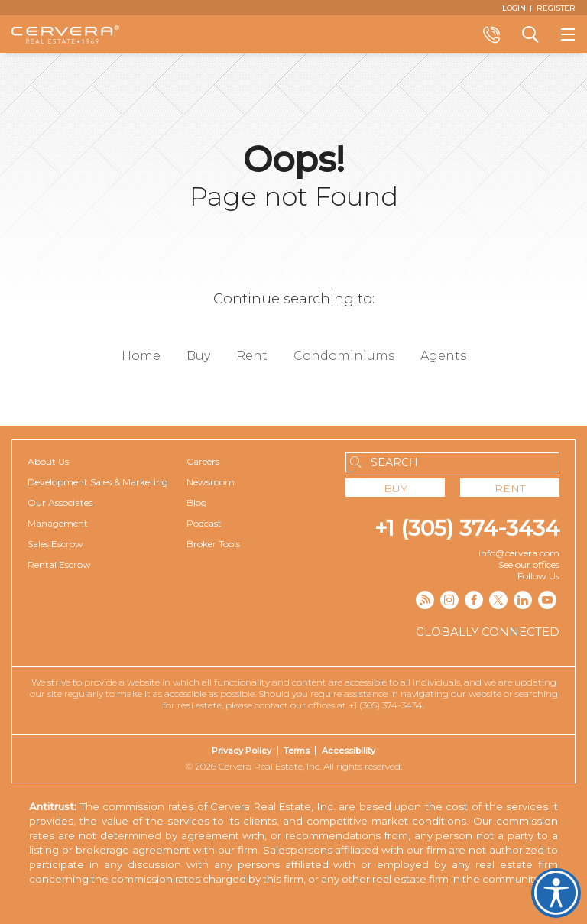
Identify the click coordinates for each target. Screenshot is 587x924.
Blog (197, 503)
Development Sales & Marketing (98, 482)
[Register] (556, 8)
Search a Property (530, 34)
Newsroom (211, 482)
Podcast (204, 523)
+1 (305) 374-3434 (467, 528)
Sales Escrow (55, 544)
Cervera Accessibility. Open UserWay (556, 893)
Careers (203, 461)
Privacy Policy (242, 751)
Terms (297, 751)
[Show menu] (568, 34)
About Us (48, 461)
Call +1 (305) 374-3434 (491, 34)
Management (58, 523)
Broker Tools (213, 544)
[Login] (514, 8)
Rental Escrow (59, 564)
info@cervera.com (519, 553)
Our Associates (60, 503)
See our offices (529, 564)
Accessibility (349, 751)
